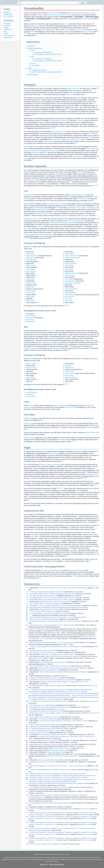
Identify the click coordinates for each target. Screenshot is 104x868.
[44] (53, 211)
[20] (67, 109)
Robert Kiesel (30, 279)
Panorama (70, 95)
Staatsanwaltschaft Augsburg (57, 204)
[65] (63, 461)
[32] (79, 172)
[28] (91, 137)
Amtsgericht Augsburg (43, 214)
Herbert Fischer (31, 265)
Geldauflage (91, 427)
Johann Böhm (65, 120)
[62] (42, 420)
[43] (59, 207)
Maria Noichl (30, 394)
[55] (35, 340)
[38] (97, 185)
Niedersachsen (78, 156)
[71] (57, 488)
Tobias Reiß (30, 320)
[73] (61, 488)
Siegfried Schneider (71, 273)
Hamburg (91, 148)
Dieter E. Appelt (31, 364)
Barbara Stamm (57, 139)
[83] (40, 578)
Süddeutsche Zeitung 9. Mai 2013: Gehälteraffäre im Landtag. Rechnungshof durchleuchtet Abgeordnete (62, 776)
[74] (62, 488)
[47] (96, 215)
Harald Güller (51, 331)
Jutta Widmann (91, 432)
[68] (85, 478)
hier (16, 858)
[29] (76, 143)
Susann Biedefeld (32, 392)
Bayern (26, 146)
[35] (70, 181)
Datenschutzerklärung (57, 865)
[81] (67, 556)
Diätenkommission (74, 89)
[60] (69, 350)
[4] (36, 18)
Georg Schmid (28, 195)
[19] (94, 103)
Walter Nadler (30, 301)
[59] (68, 350)
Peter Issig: (43, 844)
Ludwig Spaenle (38, 219)
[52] (26, 238)
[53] (28, 238)
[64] (99, 455)
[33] (81, 172)
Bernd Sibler (28, 228)
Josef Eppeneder (31, 259)
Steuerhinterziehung (41, 210)
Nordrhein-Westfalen (30, 150)
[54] (71, 336)
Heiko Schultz (69, 375)
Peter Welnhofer (70, 293)
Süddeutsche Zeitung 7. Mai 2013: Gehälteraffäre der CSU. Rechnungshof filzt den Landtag (58, 777)
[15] (97, 88)
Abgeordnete (35, 26)
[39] (78, 198)
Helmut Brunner (70, 223)
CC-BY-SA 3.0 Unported (62, 854)
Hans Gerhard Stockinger (73, 283)
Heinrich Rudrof (70, 265)
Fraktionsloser (79, 30)
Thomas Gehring (71, 407)
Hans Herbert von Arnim (59, 131)
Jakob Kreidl (30, 287)
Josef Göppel (30, 269)
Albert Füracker (31, 316)
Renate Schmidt (70, 373)
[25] (90, 133)
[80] (68, 542)
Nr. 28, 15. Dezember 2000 (51, 625)
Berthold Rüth (30, 322)
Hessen (26, 158)
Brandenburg (35, 146)
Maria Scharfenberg (60, 405)
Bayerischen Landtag (89, 13)
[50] (84, 226)
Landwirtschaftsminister (57, 223)
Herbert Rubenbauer (71, 263)
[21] (69, 109)
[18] (40, 99)
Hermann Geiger (31, 368)
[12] (25, 33)
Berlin (97, 148)
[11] (98, 31)
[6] (98, 18)
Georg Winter (84, 199)
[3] (24, 18)
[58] (90, 348)
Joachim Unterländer (71, 289)
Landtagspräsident (55, 120)
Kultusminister (28, 219)
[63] (27, 429)
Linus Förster (30, 396)
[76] (28, 496)
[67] (83, 478)
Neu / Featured (8, 16)
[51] (98, 236)
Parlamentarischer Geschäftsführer (49, 342)
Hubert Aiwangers (29, 438)
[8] (31, 31)
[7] (99, 18)
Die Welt (75, 576)
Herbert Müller (69, 368)
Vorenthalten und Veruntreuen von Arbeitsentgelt (83, 208)
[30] (87, 148)
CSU (66, 24)
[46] (30, 215)
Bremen (45, 152)
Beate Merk (81, 221)
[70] (96, 485)
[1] (74, 16)
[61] (35, 396)
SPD (53, 30)
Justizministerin (72, 221)
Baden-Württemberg (53, 150)
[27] (89, 137)
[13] (26, 33)
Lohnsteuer (27, 234)
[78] (96, 522)
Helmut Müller (30, 297)
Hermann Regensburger (72, 258)
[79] (96, 529)
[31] (33, 160)
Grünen (67, 30)
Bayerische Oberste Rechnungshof (51, 464)
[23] (53, 128)
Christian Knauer (31, 283)
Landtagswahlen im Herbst (78, 195)
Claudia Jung (28, 423)
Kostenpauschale (92, 474)
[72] (59, 488)
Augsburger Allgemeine (59, 750)
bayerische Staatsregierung (77, 570)
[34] (98, 177)
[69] (86, 478)
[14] (36, 35)
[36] (94, 185)
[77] (78, 516)
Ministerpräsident (70, 139)
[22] (51, 128)
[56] (85, 340)
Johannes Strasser (71, 377)
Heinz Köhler (30, 377)
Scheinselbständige (39, 208)
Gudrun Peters (69, 371)
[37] (96, 185)
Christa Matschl (31, 291)
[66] (86, 472)
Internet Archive (39, 658)
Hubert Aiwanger (48, 141)
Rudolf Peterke (69, 254)
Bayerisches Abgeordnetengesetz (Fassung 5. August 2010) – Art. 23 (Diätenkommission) (57, 617)
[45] (79, 211)
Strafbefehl (64, 215)
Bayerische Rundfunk (33, 180)
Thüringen (40, 150)
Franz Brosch (30, 254)
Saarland (37, 152)
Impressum (44, 865)
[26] (92, 133)
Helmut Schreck (70, 275)
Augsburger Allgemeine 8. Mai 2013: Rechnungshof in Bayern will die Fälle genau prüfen (57, 774)
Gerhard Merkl (31, 293)
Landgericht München (31, 348)
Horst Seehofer (81, 139)
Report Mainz (62, 440)
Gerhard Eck (40, 226)
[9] (32, 31)
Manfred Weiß (69, 297)
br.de (31, 709)
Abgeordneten (75, 13)
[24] (55, 128)
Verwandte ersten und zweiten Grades (59, 15)
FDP (56, 174)
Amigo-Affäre (86, 19)
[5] (52, 18)
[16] (42, 94)
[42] (57, 207)
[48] (64, 218)
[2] (84, 16)
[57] (70, 346)
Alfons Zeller (69, 301)
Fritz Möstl (68, 365)
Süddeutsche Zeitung (62, 748)
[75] (42, 490)
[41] (96, 205)
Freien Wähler (88, 32)
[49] (93, 224)
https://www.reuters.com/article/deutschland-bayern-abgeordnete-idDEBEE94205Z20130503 (58, 607)
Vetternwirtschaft (54, 13)
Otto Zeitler (68, 299)
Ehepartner (40, 15)
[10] (34, 31)
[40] (94, 200)
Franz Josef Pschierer (71, 256)
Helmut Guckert (31, 271)
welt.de (53, 652)
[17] (85, 94)
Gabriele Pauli (28, 418)
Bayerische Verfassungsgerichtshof (52, 570)
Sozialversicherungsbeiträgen (43, 234)
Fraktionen (79, 120)
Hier (23, 858)
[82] (90, 561)
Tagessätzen (85, 215)
